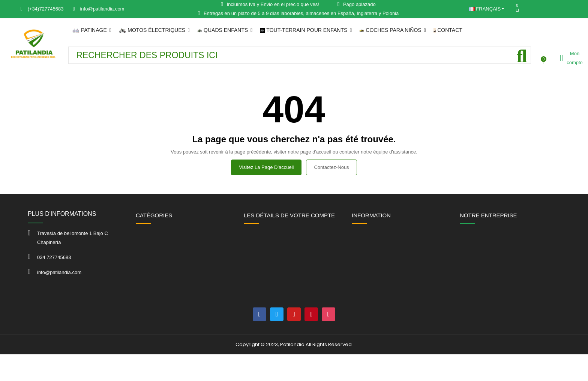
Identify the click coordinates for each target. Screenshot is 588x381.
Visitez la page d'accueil (266, 167)
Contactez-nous (331, 167)
